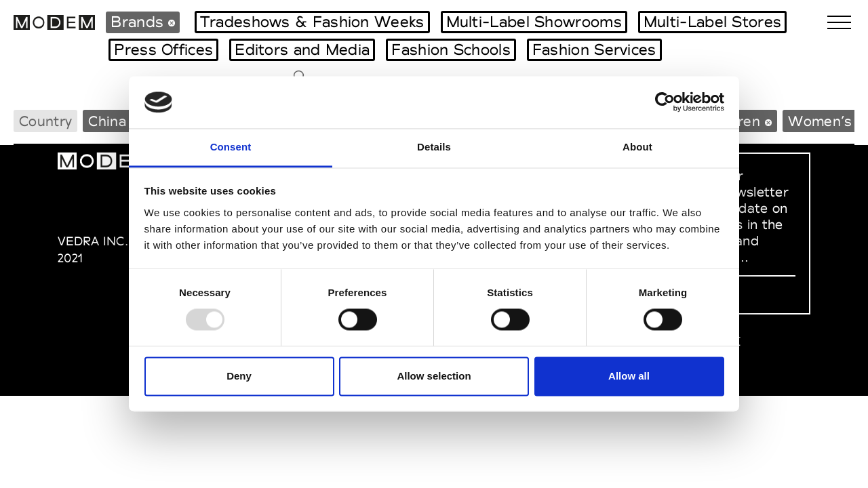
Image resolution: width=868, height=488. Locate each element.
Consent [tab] (231, 147)
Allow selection (434, 376)
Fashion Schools (451, 49)
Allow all (629, 376)
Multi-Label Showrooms (534, 22)
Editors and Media (302, 49)
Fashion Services (594, 49)
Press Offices (163, 49)
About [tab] (637, 147)
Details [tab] (434, 147)
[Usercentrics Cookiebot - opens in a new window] (665, 102)
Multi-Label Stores (712, 22)
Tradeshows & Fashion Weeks (312, 22)
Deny (239, 376)
